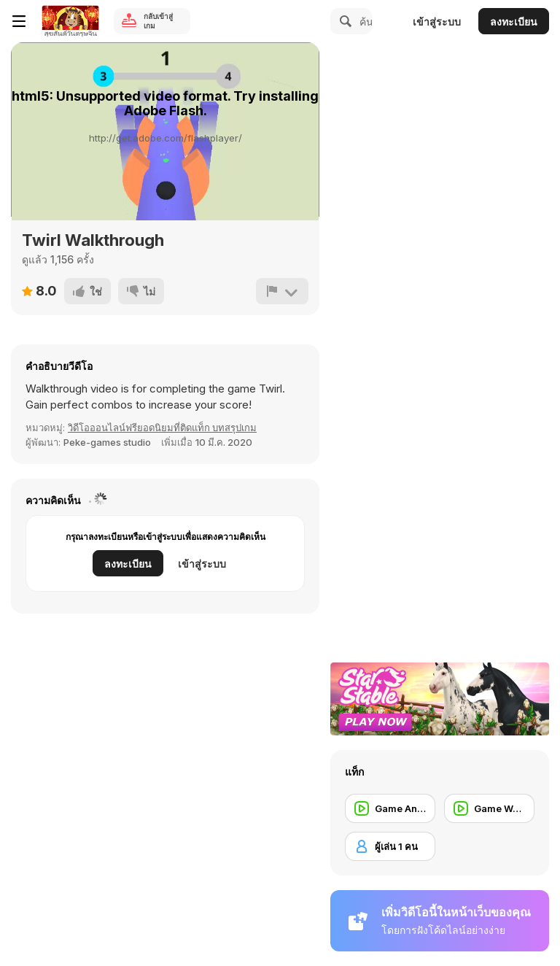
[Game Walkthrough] (489, 808)
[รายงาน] (282, 291)
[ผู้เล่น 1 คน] (390, 846)
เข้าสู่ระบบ (437, 22)
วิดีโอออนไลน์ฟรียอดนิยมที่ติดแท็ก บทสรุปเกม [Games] (162, 428)
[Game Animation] (390, 808)
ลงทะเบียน (514, 22)
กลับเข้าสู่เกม (158, 21)
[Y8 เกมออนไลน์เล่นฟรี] (70, 21)
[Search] (343, 21)
